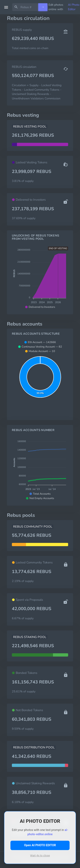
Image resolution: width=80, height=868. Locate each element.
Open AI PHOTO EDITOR (40, 845)
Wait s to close (40, 855)
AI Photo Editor (74, 7)
